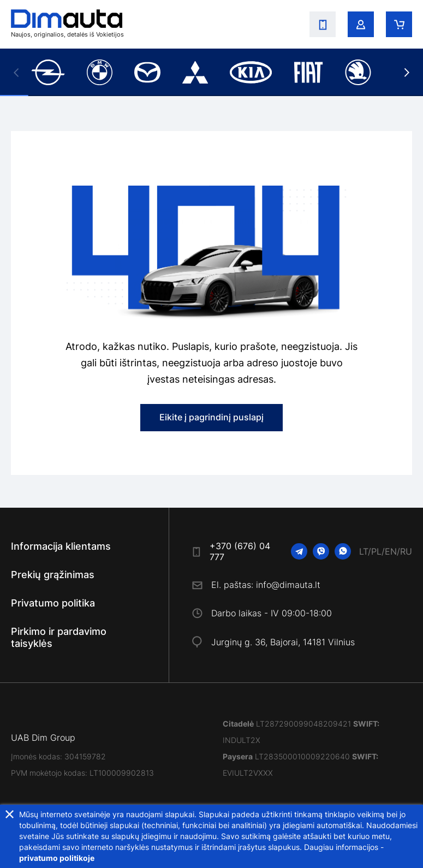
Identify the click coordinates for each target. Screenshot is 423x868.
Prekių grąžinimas (53, 575)
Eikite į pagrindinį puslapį (211, 417)
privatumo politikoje (57, 858)
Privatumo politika (53, 603)
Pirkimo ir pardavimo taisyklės (59, 637)
